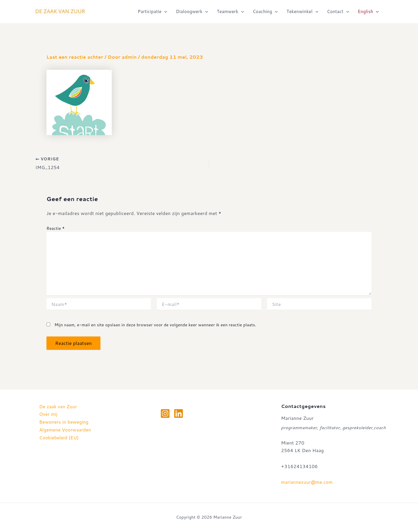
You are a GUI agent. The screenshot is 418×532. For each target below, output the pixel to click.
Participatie (153, 12)
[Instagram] (165, 413)
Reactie (56, 228)
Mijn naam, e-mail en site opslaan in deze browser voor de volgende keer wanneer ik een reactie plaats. (155, 325)
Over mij (48, 414)
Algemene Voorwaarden (66, 429)
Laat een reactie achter (75, 57)
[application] (164, 12)
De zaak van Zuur (58, 406)
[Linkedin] (179, 413)
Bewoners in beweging (64, 422)
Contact (338, 12)
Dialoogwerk (192, 12)
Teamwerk (230, 12)
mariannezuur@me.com (307, 482)
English (368, 12)
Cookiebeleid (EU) (59, 437)
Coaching (265, 12)
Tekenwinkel (302, 12)
